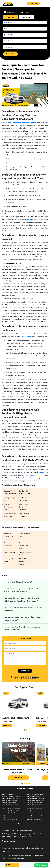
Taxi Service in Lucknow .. (8, 794)
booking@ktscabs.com (24, 830)
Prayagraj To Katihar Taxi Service (25, 554)
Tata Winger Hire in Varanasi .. (34, 817)
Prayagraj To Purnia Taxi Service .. (10, 817)
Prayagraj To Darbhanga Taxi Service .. (11, 815)
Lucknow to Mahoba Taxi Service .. (35, 805)
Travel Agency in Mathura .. (34, 811)
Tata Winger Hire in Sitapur (10, 560)
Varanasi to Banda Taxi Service (9, 544)
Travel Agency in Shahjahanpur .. (35, 809)
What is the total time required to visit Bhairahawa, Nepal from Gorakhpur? (22, 600)
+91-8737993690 (33, 3)
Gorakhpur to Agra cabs (10, 499)
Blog (8, 851)
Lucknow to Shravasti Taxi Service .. (35, 794)
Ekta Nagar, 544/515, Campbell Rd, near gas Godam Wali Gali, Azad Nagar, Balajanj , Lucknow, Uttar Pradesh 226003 (24, 835)
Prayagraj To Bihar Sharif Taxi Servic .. (11, 813)
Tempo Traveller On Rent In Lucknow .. (11, 796)
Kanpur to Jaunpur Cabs (24, 535)
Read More (18, 778)
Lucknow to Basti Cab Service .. (34, 796)
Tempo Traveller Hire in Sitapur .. (35, 813)
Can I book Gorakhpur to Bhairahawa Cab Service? (24, 609)
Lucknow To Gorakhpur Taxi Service (8, 536)
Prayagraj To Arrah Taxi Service (10, 554)
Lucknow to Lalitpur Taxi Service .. (35, 803)
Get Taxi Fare (41, 865)
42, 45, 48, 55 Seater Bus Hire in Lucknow (24, 561)
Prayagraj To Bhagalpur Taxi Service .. (11, 809)
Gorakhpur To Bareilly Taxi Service (25, 492)
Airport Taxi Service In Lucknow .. (10, 800)
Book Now (7, 725)
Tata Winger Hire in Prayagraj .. (35, 815)
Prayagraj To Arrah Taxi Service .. (10, 819)
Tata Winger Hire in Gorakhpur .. (35, 819)
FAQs (4, 851)
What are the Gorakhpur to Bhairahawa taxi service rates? (25, 619)
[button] (25, 729)
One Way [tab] (11, 17)
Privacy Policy (6, 848)
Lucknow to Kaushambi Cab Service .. (36, 800)
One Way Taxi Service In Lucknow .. (10, 798)
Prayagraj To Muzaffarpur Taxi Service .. (12, 811)
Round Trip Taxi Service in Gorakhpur (24, 507)
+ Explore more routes (25, 824)
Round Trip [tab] (27, 17)
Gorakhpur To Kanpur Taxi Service (10, 492)
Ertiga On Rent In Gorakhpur (24, 515)
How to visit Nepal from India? (19, 582)
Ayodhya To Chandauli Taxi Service (23, 545)
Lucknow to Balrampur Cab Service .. (36, 798)
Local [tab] (25, 12)
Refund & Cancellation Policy (35, 848)
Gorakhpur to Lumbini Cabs (23, 499)
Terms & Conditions (18, 848)
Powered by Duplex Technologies (14, 858)
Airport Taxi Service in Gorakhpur (10, 515)
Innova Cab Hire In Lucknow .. (9, 803)
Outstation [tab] (9, 12)
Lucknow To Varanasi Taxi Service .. (10, 805)
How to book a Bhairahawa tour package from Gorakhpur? (23, 628)
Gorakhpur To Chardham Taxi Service (8, 507)
